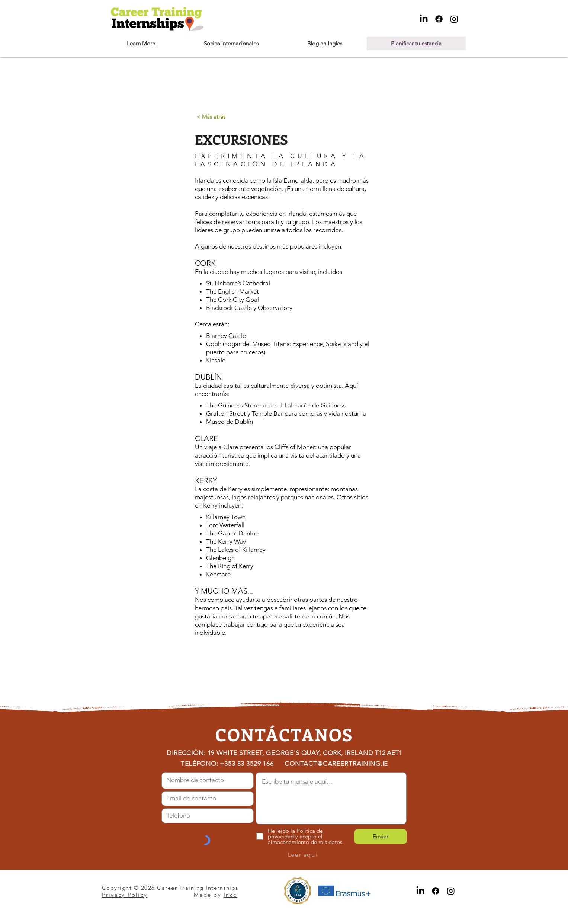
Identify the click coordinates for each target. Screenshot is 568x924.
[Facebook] (439, 19)
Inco (230, 895)
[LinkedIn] (424, 19)
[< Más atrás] (211, 116)
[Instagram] (454, 19)
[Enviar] (381, 837)
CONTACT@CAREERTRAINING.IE (336, 764)
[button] (141, 44)
